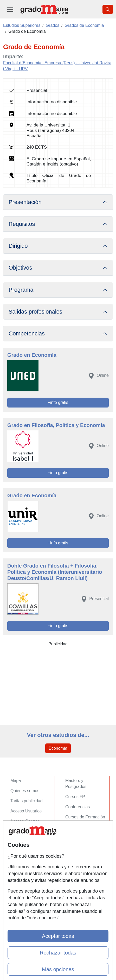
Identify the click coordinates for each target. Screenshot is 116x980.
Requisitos (22, 224)
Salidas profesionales (35, 312)
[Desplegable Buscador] (108, 9)
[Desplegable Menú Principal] (10, 9)
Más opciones (58, 969)
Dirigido (18, 246)
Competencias (27, 333)
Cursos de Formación (85, 817)
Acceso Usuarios (26, 811)
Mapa (16, 781)
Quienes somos (25, 791)
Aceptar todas (58, 936)
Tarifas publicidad (27, 801)
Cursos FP (75, 797)
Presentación (25, 202)
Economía (58, 748)
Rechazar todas (58, 953)
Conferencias (78, 807)
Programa (21, 290)
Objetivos (20, 268)
